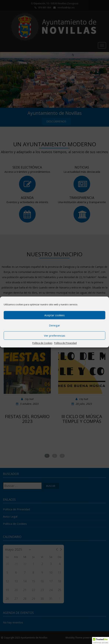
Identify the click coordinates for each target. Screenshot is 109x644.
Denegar (54, 325)
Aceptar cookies (54, 315)
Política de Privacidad (65, 343)
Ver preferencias (55, 336)
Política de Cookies (42, 343)
